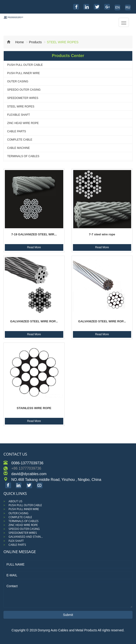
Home (15, 42)
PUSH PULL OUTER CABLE (25, 65)
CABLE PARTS (17, 131)
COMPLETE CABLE (20, 140)
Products (35, 42)
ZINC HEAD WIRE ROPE (23, 123)
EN (117, 7)
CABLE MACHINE (18, 148)
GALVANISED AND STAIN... (26, 537)
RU (128, 7)
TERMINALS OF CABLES (23, 156)
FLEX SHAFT (16, 541)
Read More (34, 247)
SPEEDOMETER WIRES (23, 98)
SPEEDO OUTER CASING (24, 90)
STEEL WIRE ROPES (21, 107)
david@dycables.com (29, 474)
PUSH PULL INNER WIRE (24, 73)
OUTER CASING (18, 81)
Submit (68, 615)
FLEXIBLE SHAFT (19, 115)
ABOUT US (15, 501)
